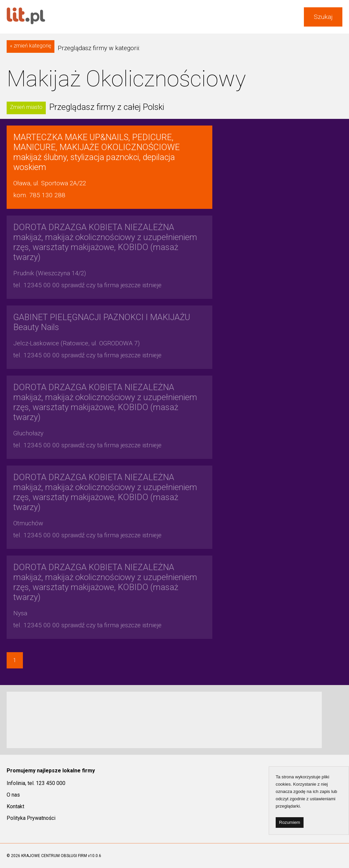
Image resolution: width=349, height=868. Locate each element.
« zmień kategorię (31, 46)
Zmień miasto (26, 107)
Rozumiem (290, 822)
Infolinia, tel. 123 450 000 (36, 783)
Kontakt (15, 806)
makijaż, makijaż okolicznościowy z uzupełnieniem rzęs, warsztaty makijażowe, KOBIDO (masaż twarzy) (105, 242)
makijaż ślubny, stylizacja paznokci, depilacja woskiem (97, 152)
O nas (13, 795)
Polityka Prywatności (31, 818)
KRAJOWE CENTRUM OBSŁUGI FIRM (54, 856)
